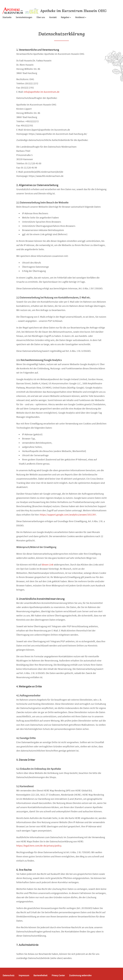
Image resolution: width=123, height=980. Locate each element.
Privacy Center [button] (58, 976)
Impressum (24, 976)
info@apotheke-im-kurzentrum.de (42, 92)
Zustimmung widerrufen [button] (80, 976)
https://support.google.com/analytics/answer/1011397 (68, 515)
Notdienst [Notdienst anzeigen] (81, 17)
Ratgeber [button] (66, 17)
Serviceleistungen (24, 17)
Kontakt (53, 17)
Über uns (41, 17)
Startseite (7, 17)
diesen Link (48, 565)
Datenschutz (9, 976)
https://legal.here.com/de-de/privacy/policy (39, 846)
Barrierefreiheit (40, 976)
